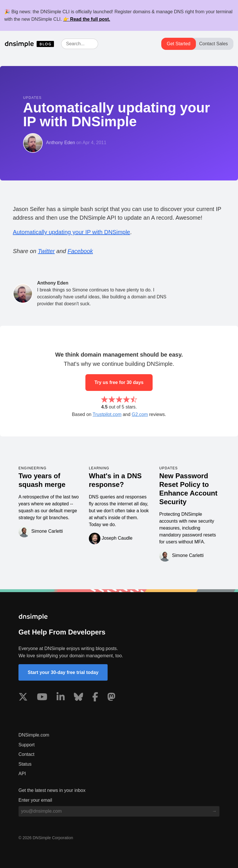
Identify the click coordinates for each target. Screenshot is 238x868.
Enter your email (35, 800)
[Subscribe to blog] (214, 811)
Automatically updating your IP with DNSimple (72, 232)
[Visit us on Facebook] (95, 698)
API (22, 774)
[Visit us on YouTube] (42, 698)
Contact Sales (213, 44)
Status (25, 764)
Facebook (80, 251)
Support (27, 745)
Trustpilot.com (107, 414)
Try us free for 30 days (119, 382)
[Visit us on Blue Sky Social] (78, 698)
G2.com (140, 414)
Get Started (179, 44)
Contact (26, 754)
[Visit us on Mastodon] (111, 698)
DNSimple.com (34, 735)
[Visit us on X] (23, 698)
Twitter (46, 251)
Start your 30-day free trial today (63, 672)
